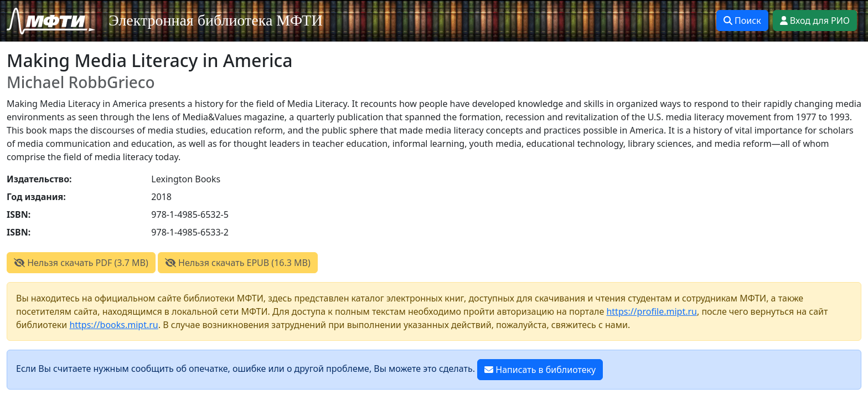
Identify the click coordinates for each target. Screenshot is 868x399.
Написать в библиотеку (540, 370)
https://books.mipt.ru (113, 325)
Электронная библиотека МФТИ (216, 20)
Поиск (742, 21)
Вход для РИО (815, 21)
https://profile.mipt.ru (652, 311)
